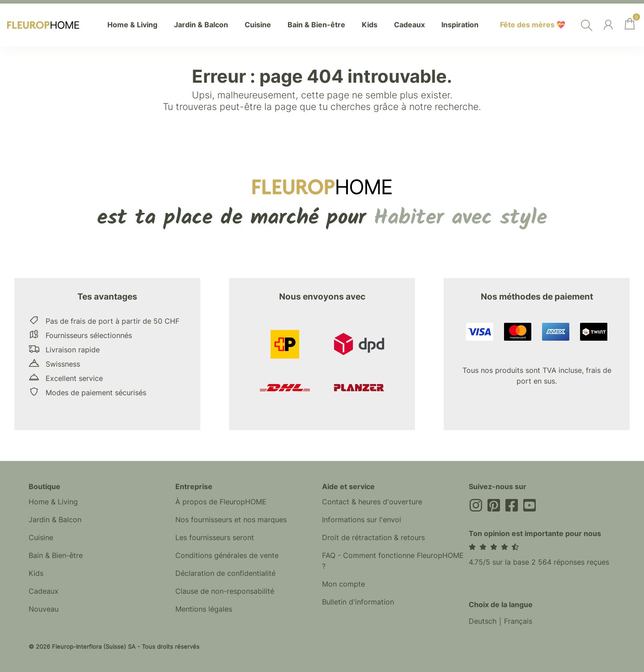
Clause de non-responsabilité (225, 592)
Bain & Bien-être (56, 556)
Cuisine (41, 538)
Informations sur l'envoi (362, 520)
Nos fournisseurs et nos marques (231, 520)
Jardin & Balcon (55, 520)
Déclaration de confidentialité (225, 574)
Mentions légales (204, 609)
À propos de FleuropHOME (221, 502)
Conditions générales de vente (227, 556)
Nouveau (44, 609)
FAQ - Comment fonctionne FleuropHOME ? (393, 561)
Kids (36, 574)
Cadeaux (44, 592)
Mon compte (343, 584)
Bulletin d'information (358, 602)
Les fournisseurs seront (215, 538)
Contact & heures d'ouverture (372, 502)
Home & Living (53, 502)
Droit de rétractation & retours (373, 538)
